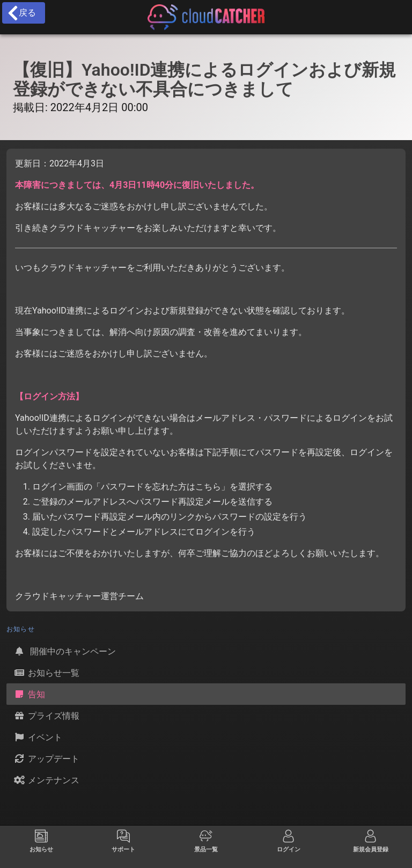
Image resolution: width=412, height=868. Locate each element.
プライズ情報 (46, 716)
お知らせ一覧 (46, 673)
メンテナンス (46, 780)
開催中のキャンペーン (64, 651)
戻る (21, 13)
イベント (38, 737)
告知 (29, 694)
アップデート (46, 758)
